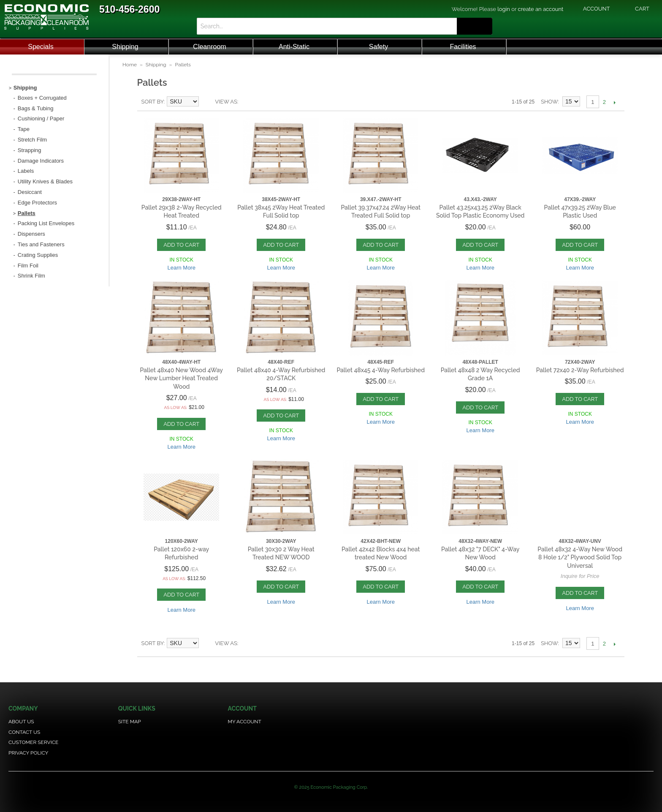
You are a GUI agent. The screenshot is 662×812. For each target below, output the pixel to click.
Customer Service (33, 742)
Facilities (463, 47)
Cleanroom (209, 47)
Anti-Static (294, 47)
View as (226, 102)
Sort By (153, 102)
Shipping (125, 47)
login (504, 9)
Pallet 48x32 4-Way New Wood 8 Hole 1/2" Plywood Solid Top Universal (580, 557)
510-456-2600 (129, 9)
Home (130, 65)
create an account (541, 9)
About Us (21, 722)
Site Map (130, 722)
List (247, 102)
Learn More (181, 268)
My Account (245, 722)
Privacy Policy (28, 753)
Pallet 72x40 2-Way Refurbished (580, 370)
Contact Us (24, 732)
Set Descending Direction (206, 102)
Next (615, 102)
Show (549, 102)
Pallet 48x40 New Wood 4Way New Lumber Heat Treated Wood (181, 378)
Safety (378, 47)
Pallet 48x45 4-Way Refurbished (381, 370)
